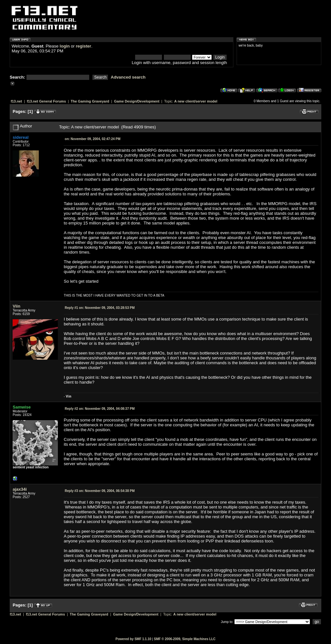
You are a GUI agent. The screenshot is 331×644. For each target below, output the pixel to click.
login (65, 46)
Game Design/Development (137, 101)
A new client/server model (196, 101)
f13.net (16, 101)
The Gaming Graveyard (90, 101)
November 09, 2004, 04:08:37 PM (100, 409)
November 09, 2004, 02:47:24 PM (92, 139)
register (83, 46)
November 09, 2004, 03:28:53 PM (100, 308)
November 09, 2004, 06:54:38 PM (100, 491)
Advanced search (128, 77)
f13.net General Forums (46, 101)
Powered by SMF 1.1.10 (133, 639)
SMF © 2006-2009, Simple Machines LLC (185, 639)
